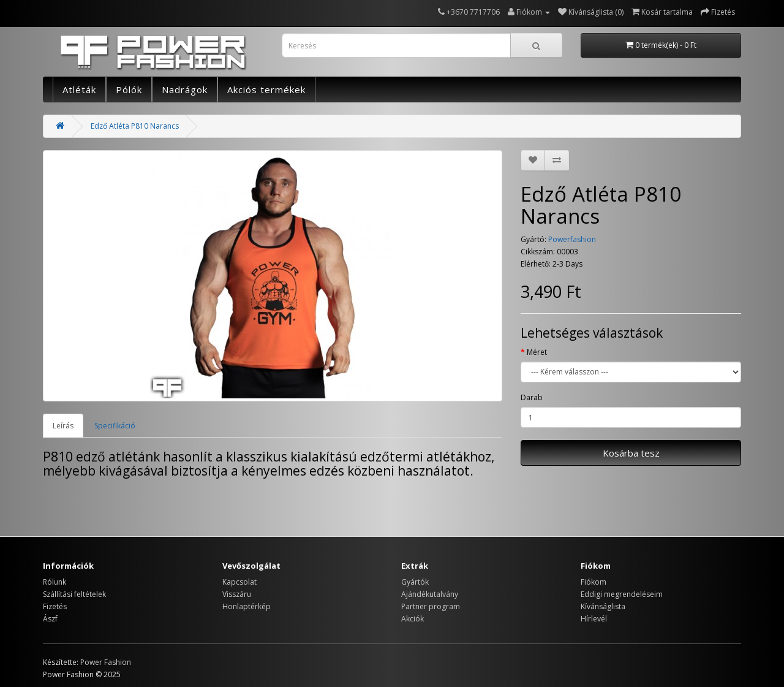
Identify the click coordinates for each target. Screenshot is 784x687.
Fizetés (55, 606)
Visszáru (237, 594)
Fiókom (594, 582)
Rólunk (55, 582)
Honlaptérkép (247, 606)
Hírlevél (594, 619)
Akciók (413, 619)
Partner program (431, 606)
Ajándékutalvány (430, 594)
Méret (537, 352)
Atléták (79, 89)
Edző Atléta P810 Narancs (135, 126)
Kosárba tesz (631, 453)
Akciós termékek (266, 89)
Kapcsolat (239, 582)
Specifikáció (115, 426)
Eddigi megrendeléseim (622, 594)
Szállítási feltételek (74, 594)
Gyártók (415, 582)
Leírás (63, 426)
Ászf (50, 619)
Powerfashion (572, 239)
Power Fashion (106, 662)
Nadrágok (185, 89)
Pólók (129, 89)
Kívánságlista (603, 606)
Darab (532, 397)
